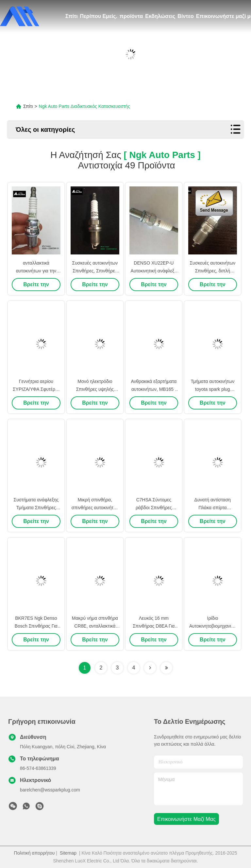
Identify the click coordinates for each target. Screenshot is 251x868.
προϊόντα (131, 16)
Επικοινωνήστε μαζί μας (186, 819)
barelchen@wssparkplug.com (50, 790)
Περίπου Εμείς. (99, 16)
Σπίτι (72, 16)
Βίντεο (185, 16)
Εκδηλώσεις (160, 16)
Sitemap (68, 853)
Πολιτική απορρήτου (34, 853)
